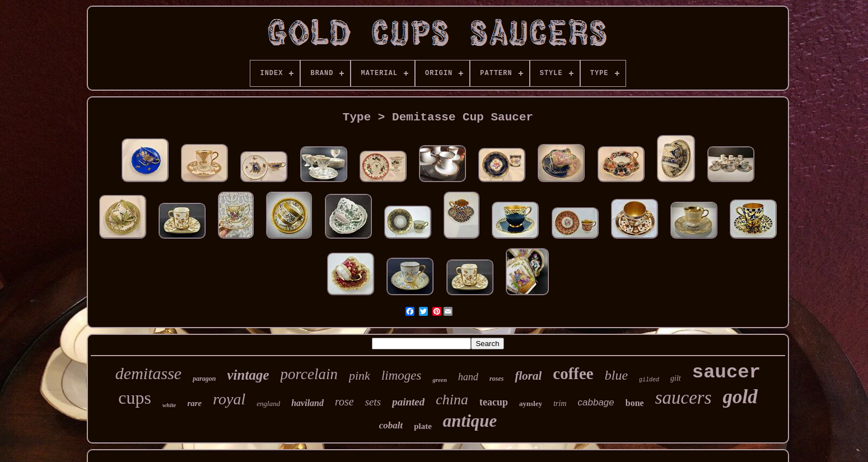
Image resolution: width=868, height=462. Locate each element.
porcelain (309, 374)
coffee (573, 374)
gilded (649, 380)
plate (423, 426)
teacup (494, 402)
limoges (402, 375)
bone (635, 403)
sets (373, 402)
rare (194, 403)
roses (496, 379)
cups (135, 398)
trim (560, 403)
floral (528, 376)
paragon (204, 379)
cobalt (391, 425)
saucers (683, 398)
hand (468, 377)
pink (360, 375)
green (440, 380)
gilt (676, 378)
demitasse (148, 373)
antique (470, 421)
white (169, 405)
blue (616, 375)
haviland (307, 403)
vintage (248, 375)
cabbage (596, 402)
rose (344, 402)
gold (740, 397)
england (268, 403)
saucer (726, 372)
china (452, 400)
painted (408, 402)
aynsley (531, 403)
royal (229, 399)
